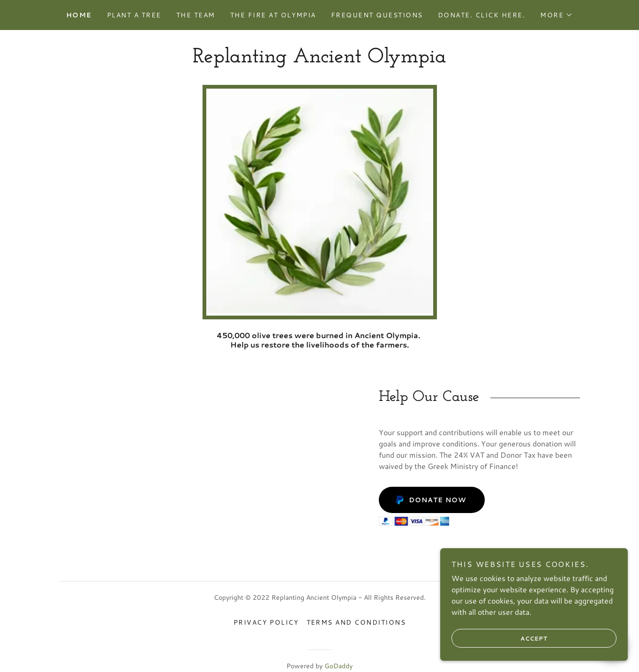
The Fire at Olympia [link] (273, 15)
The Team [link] (196, 15)
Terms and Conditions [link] (356, 622)
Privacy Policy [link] (266, 622)
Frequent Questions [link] (377, 15)
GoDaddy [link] (338, 666)
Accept (500, 638)
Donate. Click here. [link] (481, 15)
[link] (319, 59)
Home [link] (79, 15)
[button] (556, 15)
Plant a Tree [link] (134, 15)
